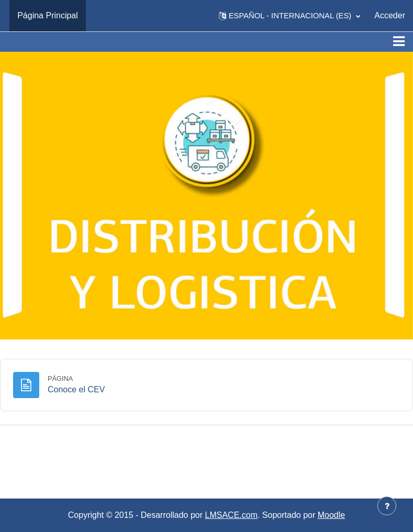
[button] (290, 16)
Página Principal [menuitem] (48, 15)
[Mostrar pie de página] (387, 506)
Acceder (390, 15)
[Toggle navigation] (399, 41)
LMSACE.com (231, 515)
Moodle (331, 515)
